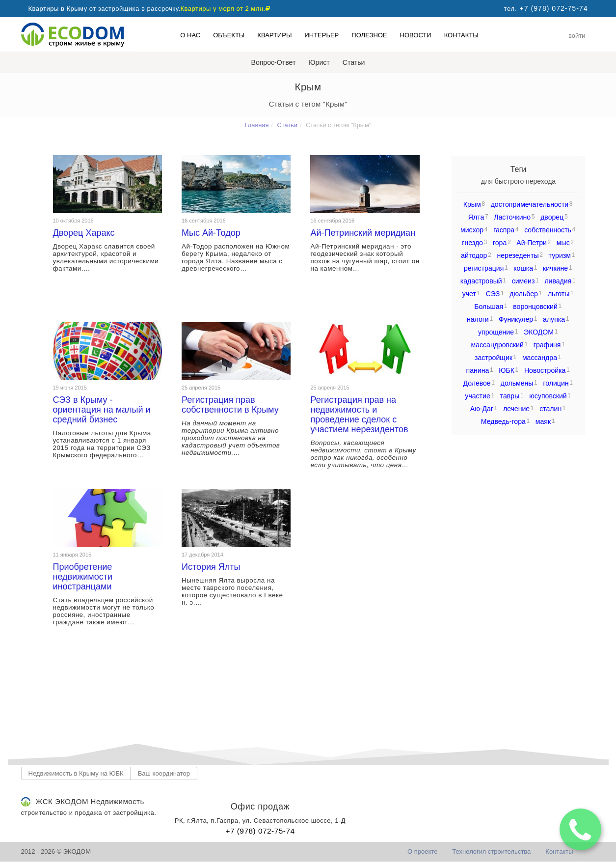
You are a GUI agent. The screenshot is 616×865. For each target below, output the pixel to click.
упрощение (496, 332)
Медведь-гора (503, 421)
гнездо (472, 243)
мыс (563, 243)
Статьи (354, 62)
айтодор (474, 255)
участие (477, 396)
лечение (516, 409)
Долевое (477, 383)
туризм (560, 255)
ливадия (558, 281)
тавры (510, 396)
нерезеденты (518, 255)
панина (478, 370)
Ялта (476, 217)
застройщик (494, 358)
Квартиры (274, 35)
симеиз (523, 281)
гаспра (504, 230)
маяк (543, 421)
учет (469, 294)
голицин (556, 383)
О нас (190, 35)
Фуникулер (516, 319)
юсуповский (548, 396)
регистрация (484, 268)
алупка (554, 319)
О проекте (422, 851)
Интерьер (321, 35)
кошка (523, 268)
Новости (416, 35)
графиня (547, 345)
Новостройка (545, 370)
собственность (548, 230)
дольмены (517, 383)
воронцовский (535, 307)
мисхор (472, 230)
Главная (257, 125)
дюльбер (524, 294)
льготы (559, 294)
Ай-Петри (532, 243)
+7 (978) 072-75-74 (260, 831)
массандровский (497, 345)
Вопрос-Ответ (274, 62)
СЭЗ (493, 294)
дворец (552, 217)
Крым (472, 204)
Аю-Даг (482, 409)
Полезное (369, 35)
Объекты (229, 35)
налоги (478, 319)
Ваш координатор (164, 773)
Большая (489, 307)
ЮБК (507, 370)
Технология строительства (491, 851)
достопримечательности (530, 204)
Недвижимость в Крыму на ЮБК (76, 773)
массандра (540, 358)
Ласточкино (512, 217)
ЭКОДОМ (539, 332)
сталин (550, 409)
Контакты (461, 35)
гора (500, 243)
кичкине (555, 268)
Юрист (319, 62)
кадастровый (481, 281)
